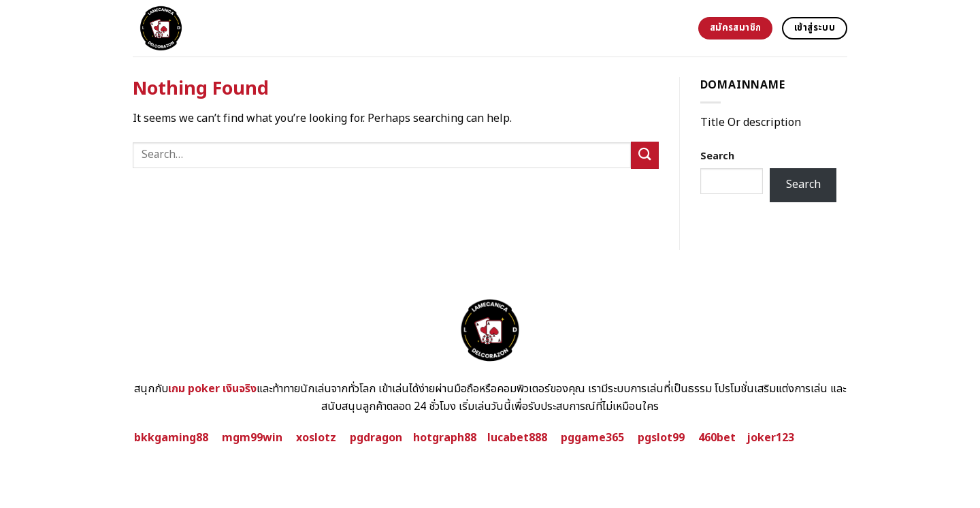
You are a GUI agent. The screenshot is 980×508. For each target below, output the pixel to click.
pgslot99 (661, 438)
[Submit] (644, 155)
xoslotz (316, 438)
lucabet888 (517, 438)
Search (717, 156)
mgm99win (252, 438)
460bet (717, 438)
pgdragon (376, 438)
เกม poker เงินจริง (212, 389)
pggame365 (592, 438)
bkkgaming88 (171, 438)
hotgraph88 (445, 438)
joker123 (770, 438)
